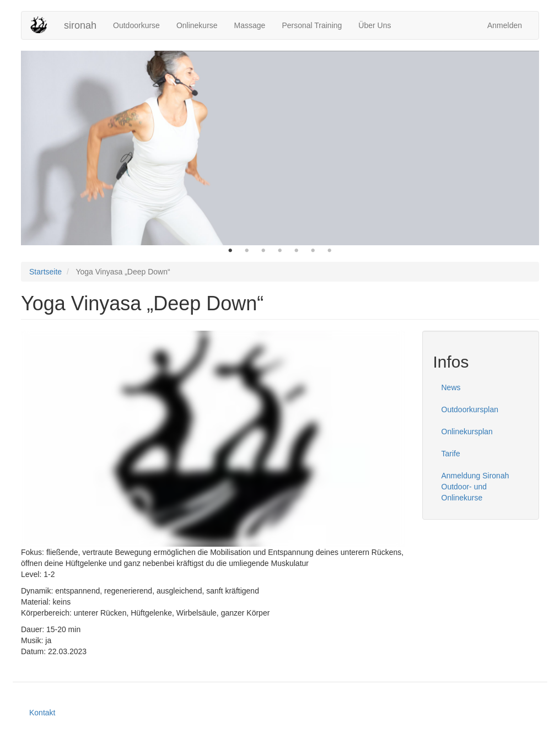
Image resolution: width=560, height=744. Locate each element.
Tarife (451, 454)
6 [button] (313, 251)
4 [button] (280, 251)
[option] (280, 148)
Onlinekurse (197, 25)
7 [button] (330, 251)
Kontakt (42, 713)
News (451, 387)
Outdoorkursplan (470, 409)
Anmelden (505, 25)
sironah (80, 25)
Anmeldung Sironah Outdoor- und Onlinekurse (475, 487)
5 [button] (297, 251)
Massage (250, 25)
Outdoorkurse (136, 25)
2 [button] (247, 251)
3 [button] (263, 251)
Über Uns (375, 25)
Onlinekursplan (467, 432)
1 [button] (230, 251)
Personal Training (312, 25)
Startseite (45, 272)
